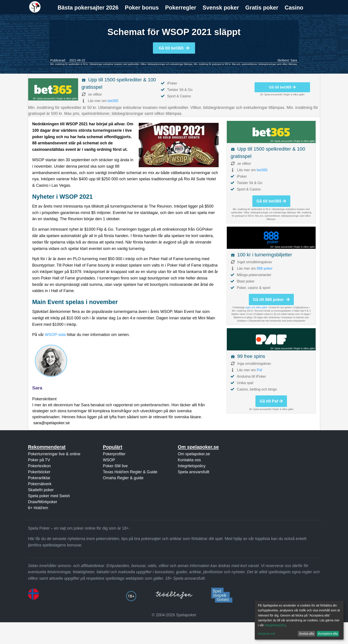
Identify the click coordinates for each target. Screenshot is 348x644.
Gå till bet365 (174, 48)
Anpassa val (266, 634)
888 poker (265, 268)
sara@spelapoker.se (51, 423)
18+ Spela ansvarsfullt (44, 99)
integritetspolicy (275, 625)
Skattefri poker (41, 490)
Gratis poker (262, 8)
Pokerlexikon (39, 466)
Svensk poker (221, 8)
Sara (294, 60)
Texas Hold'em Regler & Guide (130, 472)
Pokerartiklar (39, 478)
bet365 (113, 101)
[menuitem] (88, 8)
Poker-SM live (115, 466)
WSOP (109, 460)
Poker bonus (142, 8)
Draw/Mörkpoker (43, 502)
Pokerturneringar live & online (54, 454)
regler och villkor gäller (256, 307)
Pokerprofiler (114, 454)
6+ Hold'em (38, 508)
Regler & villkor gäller (67, 99)
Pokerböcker (39, 472)
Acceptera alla (328, 634)
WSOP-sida (55, 335)
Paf (259, 370)
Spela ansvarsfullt (194, 472)
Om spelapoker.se (194, 454)
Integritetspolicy (192, 466)
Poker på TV (39, 460)
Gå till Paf (271, 401)
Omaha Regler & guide (123, 478)
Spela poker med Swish (49, 496)
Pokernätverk (40, 484)
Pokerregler (181, 8)
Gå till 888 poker (271, 300)
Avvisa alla (307, 634)
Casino (294, 8)
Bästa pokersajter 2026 (88, 8)
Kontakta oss (189, 460)
